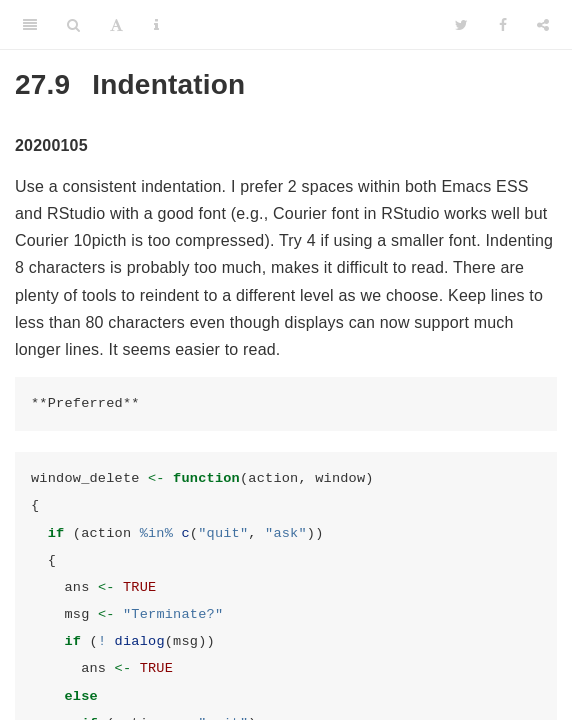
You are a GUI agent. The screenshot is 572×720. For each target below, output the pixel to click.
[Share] (543, 25)
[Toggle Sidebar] (30, 25)
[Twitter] (461, 25)
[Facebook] (503, 25)
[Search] (73, 25)
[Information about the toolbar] (156, 25)
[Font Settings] (116, 25)
